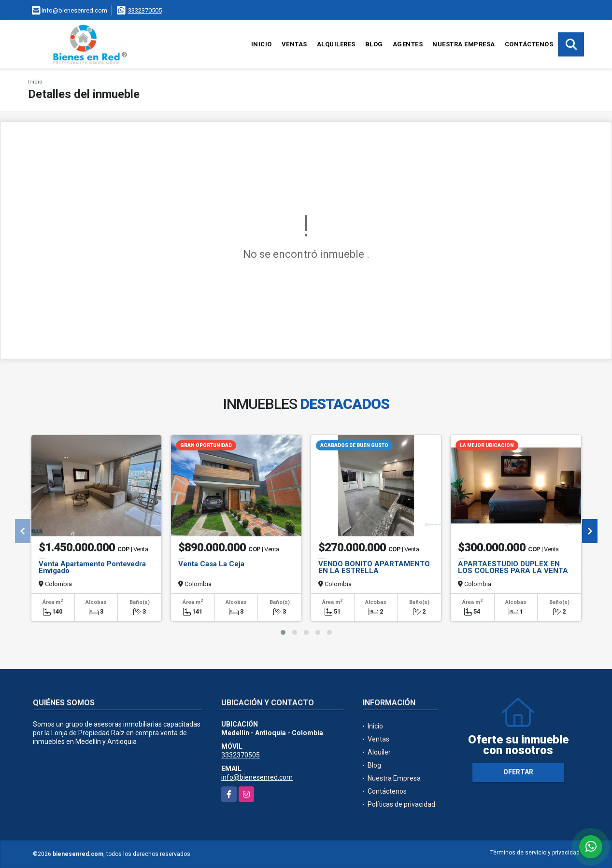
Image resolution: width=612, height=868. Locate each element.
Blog (374, 44)
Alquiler (379, 752)
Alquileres (336, 44)
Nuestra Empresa (464, 44)
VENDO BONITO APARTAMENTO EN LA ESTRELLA (374, 567)
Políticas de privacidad (401, 804)
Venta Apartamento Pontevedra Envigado (92, 567)
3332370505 (145, 10)
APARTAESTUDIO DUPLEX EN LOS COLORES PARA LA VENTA (513, 567)
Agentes (408, 44)
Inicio (262, 44)
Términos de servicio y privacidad (535, 853)
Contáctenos (529, 44)
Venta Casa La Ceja (211, 564)
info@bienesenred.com (257, 777)
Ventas (294, 44)
